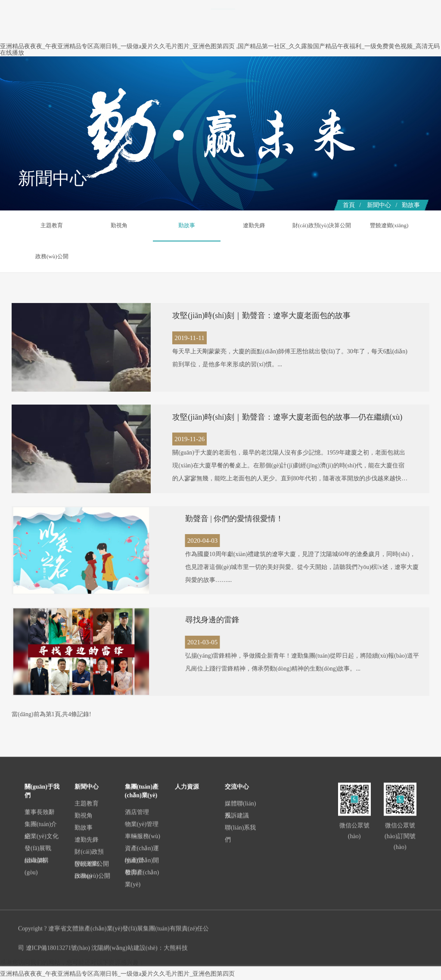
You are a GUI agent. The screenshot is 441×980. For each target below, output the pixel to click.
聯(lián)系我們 (240, 943)
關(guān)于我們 (183, 65)
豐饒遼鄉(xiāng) (389, 225)
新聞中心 (223, 65)
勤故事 (411, 205)
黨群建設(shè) (335, 65)
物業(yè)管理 (142, 933)
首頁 (148, 65)
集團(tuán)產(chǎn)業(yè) (276, 65)
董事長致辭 (40, 921)
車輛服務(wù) (143, 945)
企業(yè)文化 (42, 945)
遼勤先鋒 (254, 225)
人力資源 (374, 65)
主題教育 (52, 225)
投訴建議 (237, 925)
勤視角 (119, 225)
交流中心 (407, 65)
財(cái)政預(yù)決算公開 (322, 240)
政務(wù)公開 (389, 257)
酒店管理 (137, 921)
